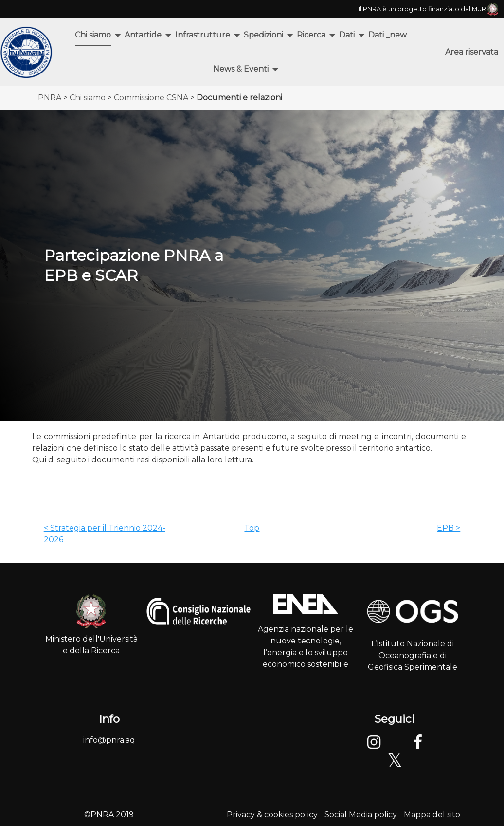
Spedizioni (263, 35)
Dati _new (387, 35)
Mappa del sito (432, 815)
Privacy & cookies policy (272, 815)
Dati (347, 35)
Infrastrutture (203, 35)
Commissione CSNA (151, 98)
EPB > (449, 528)
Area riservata (472, 52)
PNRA (50, 98)
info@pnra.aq (109, 740)
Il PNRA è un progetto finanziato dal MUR (428, 9)
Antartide (143, 35)
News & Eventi (241, 69)
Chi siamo (93, 35)
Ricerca (311, 35)
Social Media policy (361, 815)
